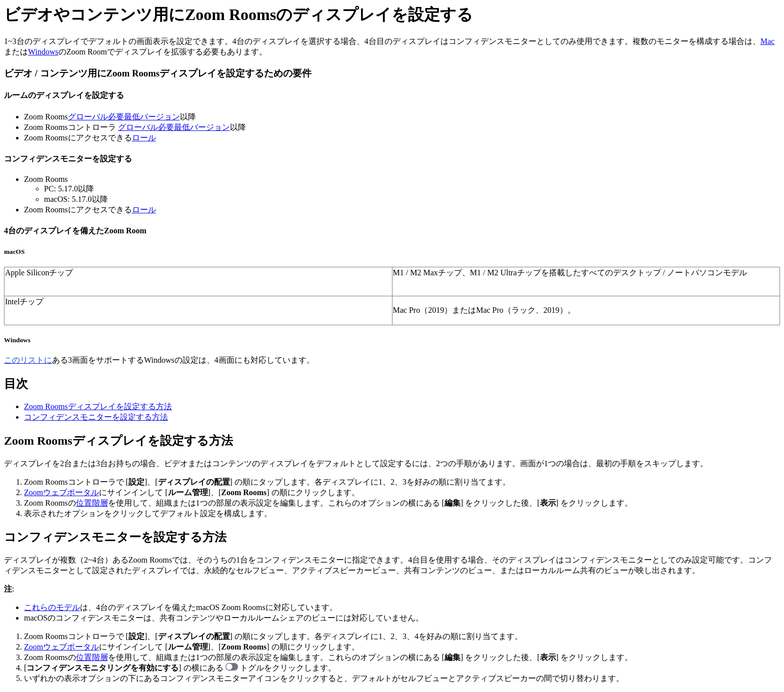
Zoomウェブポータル (61, 492)
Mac (767, 41)
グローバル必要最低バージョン (124, 117)
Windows (43, 52)
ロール (144, 138)
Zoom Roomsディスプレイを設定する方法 (98, 406)
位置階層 (92, 503)
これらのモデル (52, 607)
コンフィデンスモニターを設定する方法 (96, 417)
